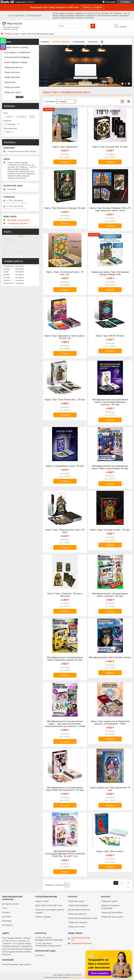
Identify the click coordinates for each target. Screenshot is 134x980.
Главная (45, 42)
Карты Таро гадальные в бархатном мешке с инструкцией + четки (110, 723)
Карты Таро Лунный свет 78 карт (110, 147)
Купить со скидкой (92, 7)
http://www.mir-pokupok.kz (19, 220)
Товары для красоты (13, 67)
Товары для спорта (77, 927)
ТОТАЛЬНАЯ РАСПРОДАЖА (17, 57)
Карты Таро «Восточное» (110, 851)
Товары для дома (12, 87)
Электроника (10, 82)
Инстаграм (7, 921)
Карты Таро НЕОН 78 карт (110, 336)
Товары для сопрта (13, 92)
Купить (66, 162)
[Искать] (93, 26)
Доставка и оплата (10, 904)
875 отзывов (111, 2)
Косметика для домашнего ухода (83, 918)
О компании (79, 42)
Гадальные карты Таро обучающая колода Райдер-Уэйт (110, 273)
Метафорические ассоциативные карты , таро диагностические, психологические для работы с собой (65, 724)
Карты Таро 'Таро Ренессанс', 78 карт (65, 400)
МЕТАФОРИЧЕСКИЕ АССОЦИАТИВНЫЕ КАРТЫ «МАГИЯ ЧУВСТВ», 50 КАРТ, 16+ (65, 854)
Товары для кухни (12, 72)
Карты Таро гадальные (65, 147)
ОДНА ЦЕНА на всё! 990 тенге (48, 905)
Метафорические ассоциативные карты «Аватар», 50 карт (110, 595)
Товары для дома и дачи (112, 917)
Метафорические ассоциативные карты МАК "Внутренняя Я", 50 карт (65, 789)
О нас (5, 908)
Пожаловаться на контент (80, 977)
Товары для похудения (78, 905)
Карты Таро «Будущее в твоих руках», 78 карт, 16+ (65, 337)
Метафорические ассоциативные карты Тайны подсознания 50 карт (110, 467)
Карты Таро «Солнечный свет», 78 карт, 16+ (65, 273)
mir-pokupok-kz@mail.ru (18, 223)
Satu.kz (79, 975)
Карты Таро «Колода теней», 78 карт (110, 530)
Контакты (93, 42)
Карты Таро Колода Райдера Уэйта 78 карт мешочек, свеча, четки (110, 209)
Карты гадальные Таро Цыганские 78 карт (110, 789)
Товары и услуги (12, 34)
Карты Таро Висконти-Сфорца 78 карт (65, 208)
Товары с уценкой (43, 917)
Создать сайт (21, 2)
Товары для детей (12, 77)
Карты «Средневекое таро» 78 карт (65, 466)
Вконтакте (7, 917)
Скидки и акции (42, 901)
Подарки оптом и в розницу (16, 47)
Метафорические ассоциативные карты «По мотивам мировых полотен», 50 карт (110, 402)
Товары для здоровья (78, 922)
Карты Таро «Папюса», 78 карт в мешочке (65, 595)
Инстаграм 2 (8, 925)
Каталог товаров (61, 42)
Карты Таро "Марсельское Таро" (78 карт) (65, 531)
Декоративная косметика (79, 910)
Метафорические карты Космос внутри (110, 657)
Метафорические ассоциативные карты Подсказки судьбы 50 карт (65, 659)
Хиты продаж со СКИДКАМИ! (17, 52)
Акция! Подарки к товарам (16, 62)
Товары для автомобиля (112, 913)
